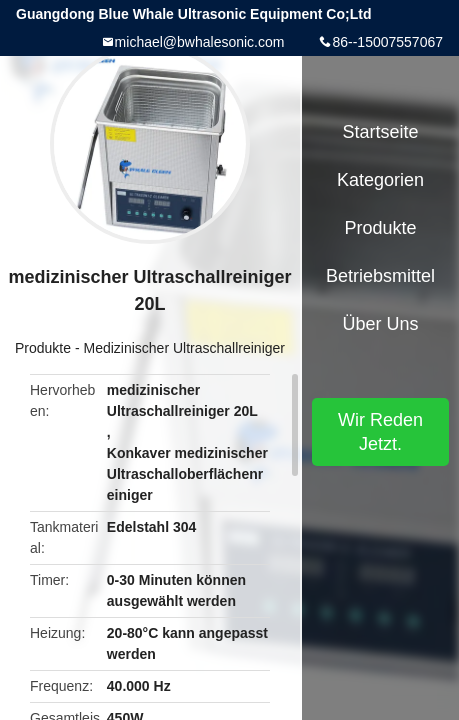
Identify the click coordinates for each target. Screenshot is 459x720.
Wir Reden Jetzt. (380, 432)
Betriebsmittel (380, 276)
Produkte (43, 348)
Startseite (380, 132)
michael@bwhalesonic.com (200, 42)
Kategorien (380, 180)
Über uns (380, 324)
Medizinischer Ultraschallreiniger (184, 348)
